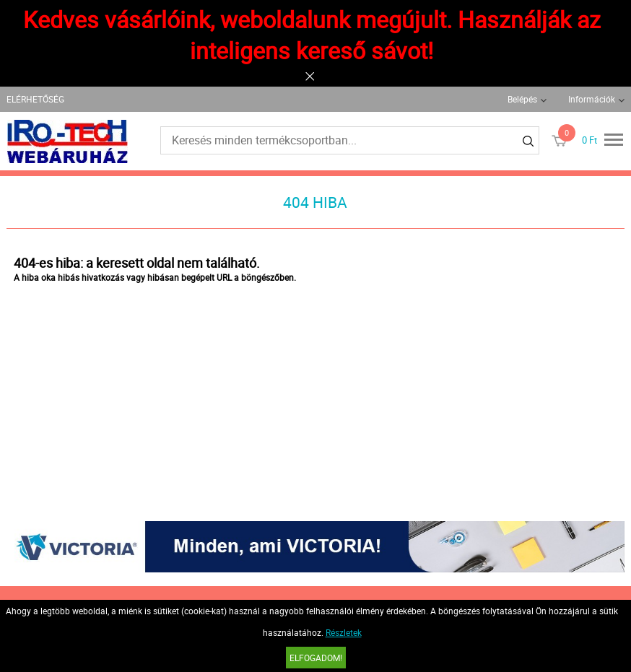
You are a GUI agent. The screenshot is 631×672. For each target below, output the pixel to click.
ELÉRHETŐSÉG (35, 99)
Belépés (522, 99)
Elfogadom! (316, 658)
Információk (592, 99)
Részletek (344, 632)
